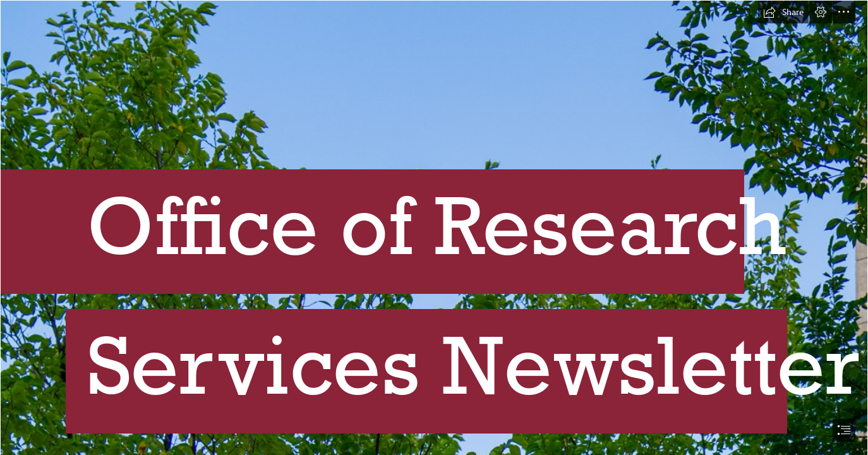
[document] (434, 227)
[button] (783, 12)
